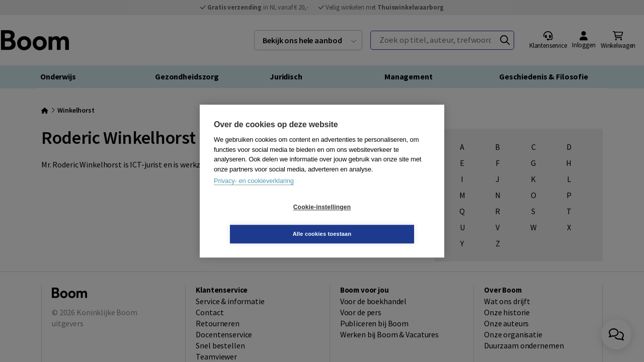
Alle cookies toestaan (382, 220)
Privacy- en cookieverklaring (254, 194)
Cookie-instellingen (262, 221)
